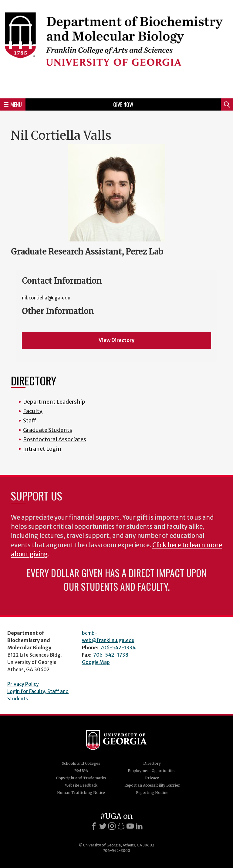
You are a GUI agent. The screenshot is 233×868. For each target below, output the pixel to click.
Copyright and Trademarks (81, 778)
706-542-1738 (111, 655)
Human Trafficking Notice (81, 793)
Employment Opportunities (152, 771)
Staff (30, 420)
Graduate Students (48, 430)
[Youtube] (130, 826)
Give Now (123, 104)
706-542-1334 (118, 648)
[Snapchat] (121, 826)
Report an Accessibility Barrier (152, 785)
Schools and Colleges (81, 763)
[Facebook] (94, 826)
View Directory (116, 340)
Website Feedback (81, 785)
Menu (13, 104)
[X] (103, 826)
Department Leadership (54, 402)
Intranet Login (42, 449)
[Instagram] (112, 826)
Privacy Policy (23, 684)
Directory (152, 763)
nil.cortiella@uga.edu (46, 298)
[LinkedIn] (139, 826)
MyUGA (81, 771)
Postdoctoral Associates (55, 439)
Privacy (152, 778)
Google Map (96, 662)
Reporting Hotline (152, 793)
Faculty (33, 411)
